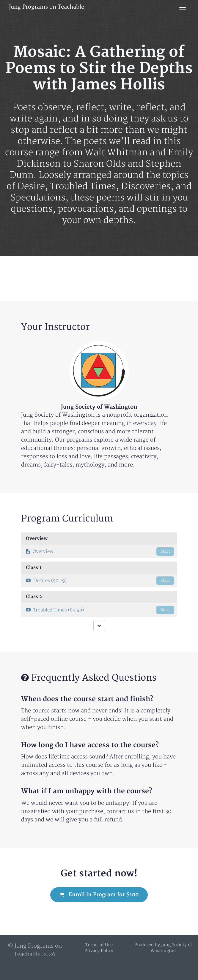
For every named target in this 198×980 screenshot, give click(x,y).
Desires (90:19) (100, 581)
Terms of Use (99, 945)
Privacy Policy (99, 951)
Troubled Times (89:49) (100, 610)
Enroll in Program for (99, 895)
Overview (100, 551)
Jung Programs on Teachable (47, 7)
